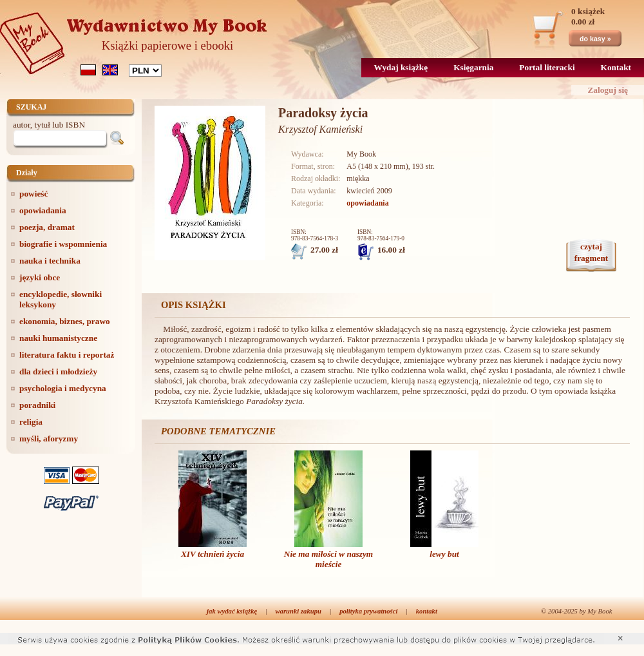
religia (31, 422)
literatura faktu (67, 355)
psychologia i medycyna (63, 388)
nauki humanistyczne (58, 338)
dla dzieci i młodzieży (58, 371)
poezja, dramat (47, 227)
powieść (33, 194)
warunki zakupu (298, 611)
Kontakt (616, 67)
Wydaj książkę (401, 67)
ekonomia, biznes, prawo (65, 321)
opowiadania (43, 210)
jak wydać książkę (232, 611)
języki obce (40, 277)
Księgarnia (473, 67)
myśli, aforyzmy (49, 439)
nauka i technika (50, 261)
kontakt (427, 611)
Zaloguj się (608, 90)
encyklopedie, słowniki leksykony (61, 299)
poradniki (37, 405)
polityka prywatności (368, 611)
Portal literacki (547, 67)
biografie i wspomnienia (63, 244)
